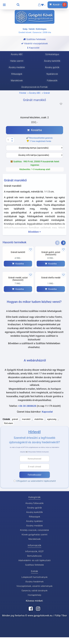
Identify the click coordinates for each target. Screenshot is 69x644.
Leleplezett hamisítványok (34, 577)
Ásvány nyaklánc (34, 521)
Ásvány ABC (35, 93)
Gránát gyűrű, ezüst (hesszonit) (51, 253)
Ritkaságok (34, 517)
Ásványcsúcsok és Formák (34, 87)
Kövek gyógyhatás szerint (34, 535)
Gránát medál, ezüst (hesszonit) (18, 279)
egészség (52, 419)
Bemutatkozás (35, 556)
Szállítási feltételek (35, 565)
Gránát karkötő (18, 252)
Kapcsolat (47, 412)
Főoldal (23, 93)
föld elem (8, 423)
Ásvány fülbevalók (34, 503)
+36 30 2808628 (27, 406)
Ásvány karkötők (34, 512)
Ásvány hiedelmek (34, 582)
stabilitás (39, 419)
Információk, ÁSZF (34, 551)
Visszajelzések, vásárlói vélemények (34, 586)
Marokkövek (34, 539)
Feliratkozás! (35, 475)
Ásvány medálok (34, 526)
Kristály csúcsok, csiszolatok (34, 530)
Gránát (47, 93)
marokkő (26, 419)
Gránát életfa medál (51, 278)
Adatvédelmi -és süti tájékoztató (34, 560)
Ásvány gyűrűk (34, 508)
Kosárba (34, 130)
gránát (15, 419)
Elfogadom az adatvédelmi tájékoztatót (35, 481)
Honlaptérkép (35, 595)
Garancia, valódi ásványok (34, 591)
